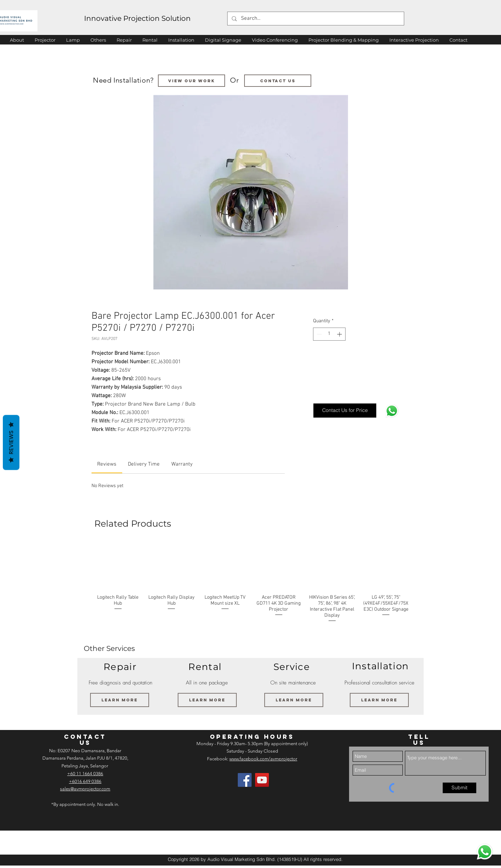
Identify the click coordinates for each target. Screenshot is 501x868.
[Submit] (459, 788)
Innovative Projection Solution (137, 18)
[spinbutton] (329, 334)
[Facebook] (245, 780)
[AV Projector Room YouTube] (262, 780)
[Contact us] (278, 81)
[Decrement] (319, 334)
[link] (107, 464)
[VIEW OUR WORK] (191, 81)
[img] (24, 842)
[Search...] (315, 19)
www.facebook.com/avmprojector (263, 759)
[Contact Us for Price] (345, 411)
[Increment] (340, 334)
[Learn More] (120, 700)
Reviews (11, 442)
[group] (252, 585)
